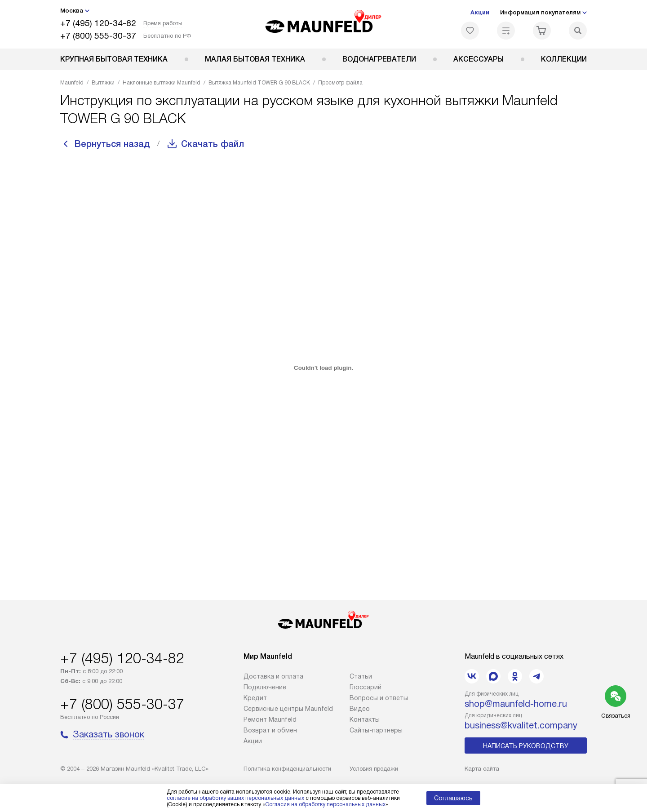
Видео (360, 709)
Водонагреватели (379, 59)
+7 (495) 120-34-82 (98, 23)
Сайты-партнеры (376, 730)
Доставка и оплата (273, 676)
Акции (480, 12)
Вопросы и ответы (379, 698)
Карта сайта (482, 769)
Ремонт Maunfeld (270, 719)
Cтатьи (361, 676)
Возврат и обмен (270, 730)
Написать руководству (526, 746)
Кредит (255, 698)
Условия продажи (374, 769)
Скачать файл (213, 144)
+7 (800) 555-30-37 (98, 36)
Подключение (265, 687)
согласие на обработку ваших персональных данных (235, 798)
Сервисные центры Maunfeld (288, 709)
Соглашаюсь (453, 798)
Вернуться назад (112, 144)
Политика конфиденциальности (287, 769)
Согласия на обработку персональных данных (325, 804)
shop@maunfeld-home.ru (516, 704)
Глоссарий (366, 687)
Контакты (365, 719)
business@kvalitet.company (521, 725)
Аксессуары (479, 59)
